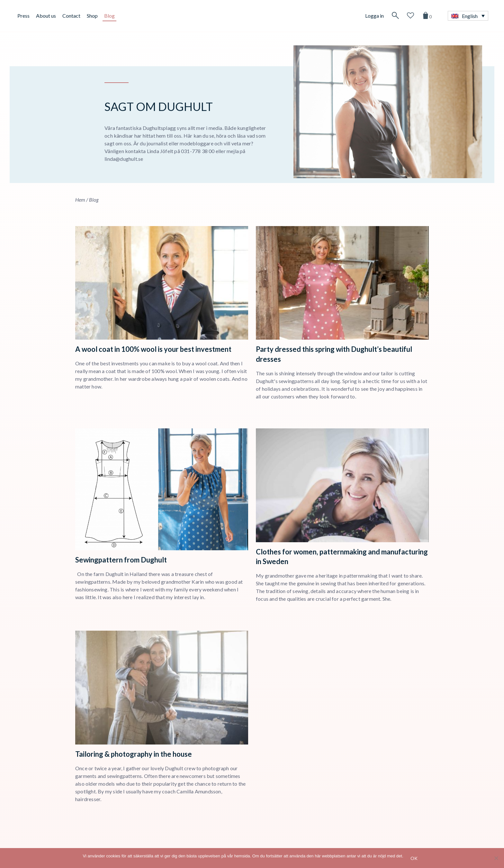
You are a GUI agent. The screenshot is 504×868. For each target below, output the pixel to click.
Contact (71, 16)
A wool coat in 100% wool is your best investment (153, 349)
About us (46, 16)
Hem (80, 200)
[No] (496, 858)
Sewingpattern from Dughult (121, 560)
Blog (109, 16)
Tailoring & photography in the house (134, 754)
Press (23, 16)
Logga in (374, 16)
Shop (92, 16)
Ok (414, 858)
